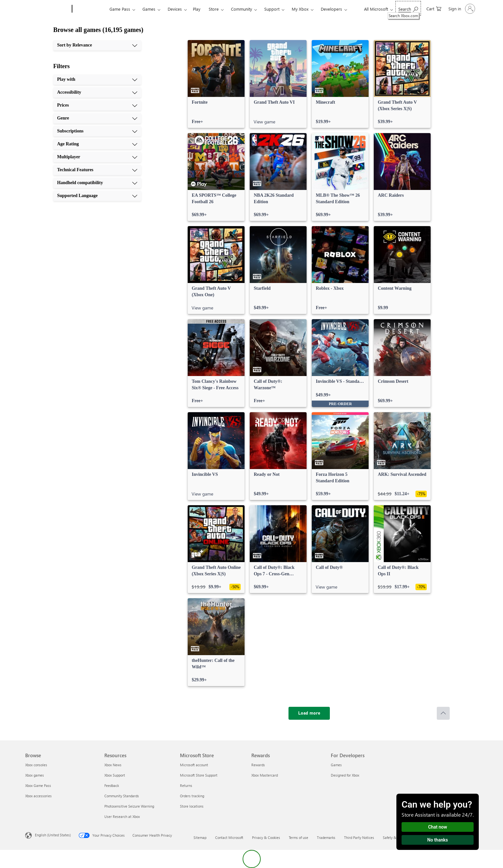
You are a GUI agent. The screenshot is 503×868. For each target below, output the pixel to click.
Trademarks (326, 837)
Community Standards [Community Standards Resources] (122, 796)
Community (241, 9)
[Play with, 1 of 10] (97, 79)
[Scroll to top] (443, 713)
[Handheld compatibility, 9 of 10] (97, 183)
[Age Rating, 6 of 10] (97, 144)
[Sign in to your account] (461, 9)
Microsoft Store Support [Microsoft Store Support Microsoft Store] (199, 775)
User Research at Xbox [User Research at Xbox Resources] (122, 816)
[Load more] (309, 713)
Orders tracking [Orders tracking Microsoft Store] (192, 796)
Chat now (438, 827)
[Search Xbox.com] (408, 8)
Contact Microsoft (229, 837)
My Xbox (300, 9)
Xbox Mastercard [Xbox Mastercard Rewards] (265, 775)
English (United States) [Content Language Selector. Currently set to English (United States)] (53, 835)
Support (272, 9)
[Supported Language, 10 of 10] (97, 196)
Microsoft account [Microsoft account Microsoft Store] (194, 765)
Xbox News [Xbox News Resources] (113, 765)
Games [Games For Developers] (336, 765)
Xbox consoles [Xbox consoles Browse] (36, 765)
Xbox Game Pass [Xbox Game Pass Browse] (38, 785)
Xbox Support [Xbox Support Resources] (115, 775)
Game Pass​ (120, 9)
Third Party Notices (359, 837)
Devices (175, 9)
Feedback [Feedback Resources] (112, 785)
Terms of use (299, 837)
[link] (216, 84)
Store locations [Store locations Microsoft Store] (192, 806)
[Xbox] (90, 9)
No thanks (438, 840)
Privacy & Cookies (266, 837)
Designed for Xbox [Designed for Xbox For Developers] (345, 775)
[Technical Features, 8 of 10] (97, 170)
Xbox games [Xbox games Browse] (35, 775)
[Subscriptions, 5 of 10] (97, 131)
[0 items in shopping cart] (434, 8)
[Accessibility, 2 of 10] (97, 92)
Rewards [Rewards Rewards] (258, 765)
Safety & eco (393, 837)
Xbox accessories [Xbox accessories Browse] (38, 796)
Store (214, 9)
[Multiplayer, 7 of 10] (97, 157)
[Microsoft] (47, 9)
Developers (331, 9)
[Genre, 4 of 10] (97, 118)
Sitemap (200, 837)
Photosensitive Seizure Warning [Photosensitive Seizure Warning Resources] (129, 806)
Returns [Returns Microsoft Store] (186, 785)
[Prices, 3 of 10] (97, 105)
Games (149, 9)
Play (197, 9)
